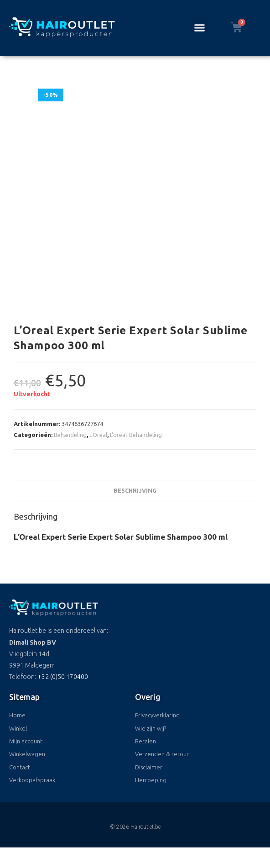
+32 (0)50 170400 (63, 677)
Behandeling (70, 435)
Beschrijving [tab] (135, 490)
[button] (200, 27)
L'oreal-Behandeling (136, 435)
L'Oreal (98, 435)
